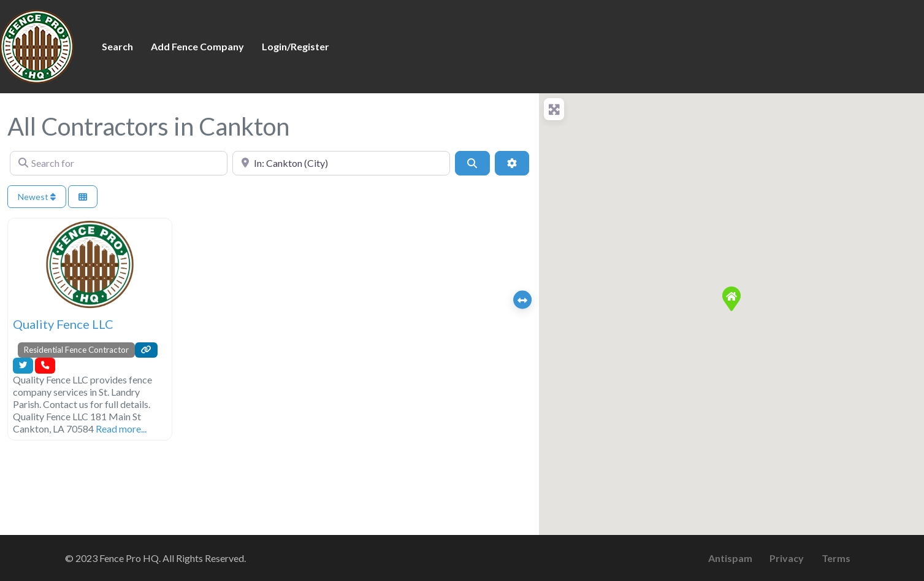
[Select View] (83, 197)
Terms (836, 558)
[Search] (472, 163)
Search (117, 46)
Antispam (730, 558)
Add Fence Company (197, 46)
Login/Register (296, 46)
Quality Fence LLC (63, 324)
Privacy (787, 558)
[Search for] (119, 163)
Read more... (121, 429)
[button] (731, 299)
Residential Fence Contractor (76, 350)
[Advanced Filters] (512, 163)
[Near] (341, 163)
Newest (37, 197)
